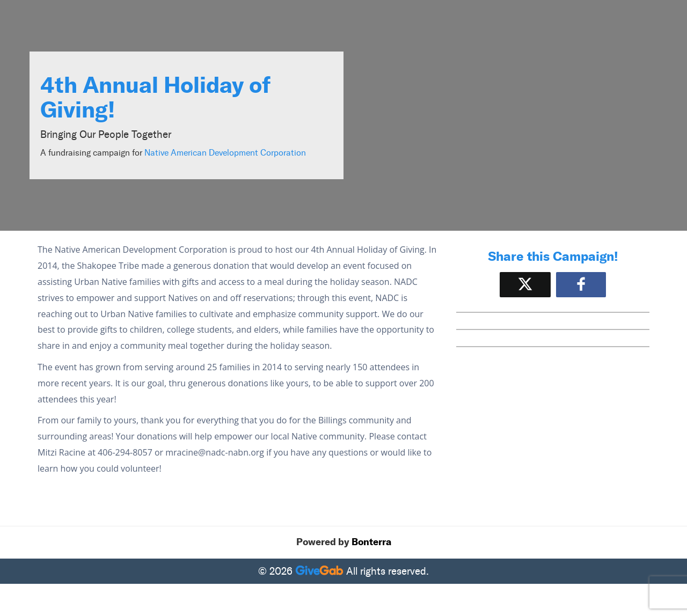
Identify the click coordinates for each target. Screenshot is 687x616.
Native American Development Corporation (225, 153)
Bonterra (371, 542)
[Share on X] (525, 285)
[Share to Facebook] (581, 285)
